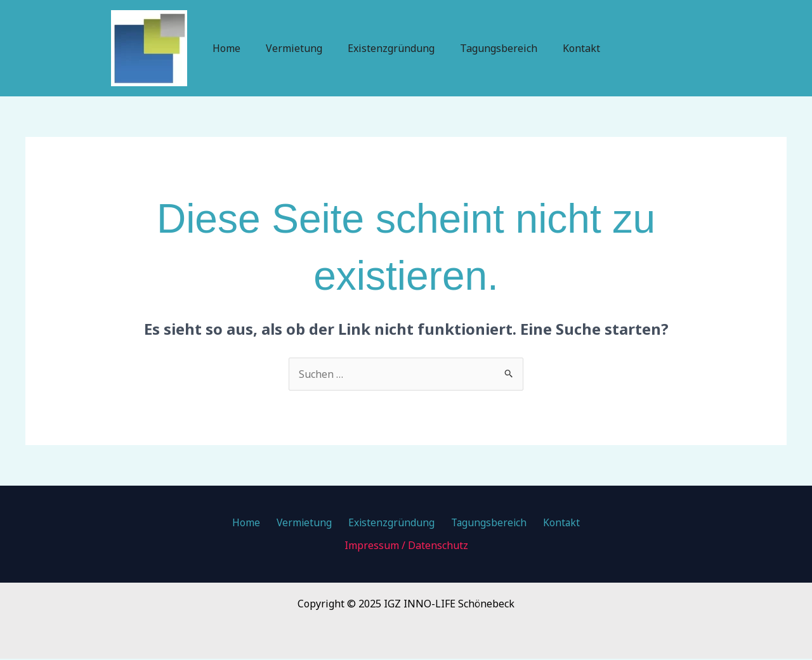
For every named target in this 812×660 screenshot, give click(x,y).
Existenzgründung (391, 48)
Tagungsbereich (494, 48)
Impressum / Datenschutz (406, 547)
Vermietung (299, 48)
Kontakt (571, 48)
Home (237, 48)
